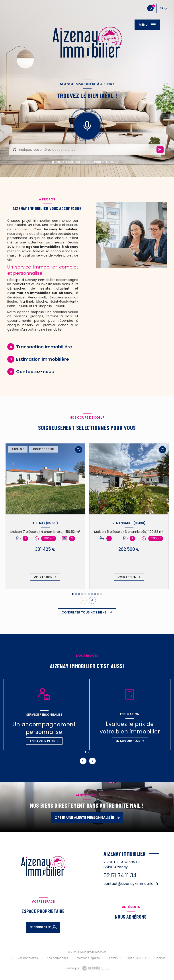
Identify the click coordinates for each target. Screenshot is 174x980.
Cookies (160, 958)
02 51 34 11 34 (120, 875)
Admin (113, 958)
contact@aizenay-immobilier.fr (131, 884)
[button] (92, 600)
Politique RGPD (136, 958)
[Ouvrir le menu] (147, 25)
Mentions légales (88, 958)
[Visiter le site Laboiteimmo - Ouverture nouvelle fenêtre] (95, 968)
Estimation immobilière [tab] (43, 359)
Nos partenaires (57, 958)
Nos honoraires (28, 958)
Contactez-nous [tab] (35, 372)
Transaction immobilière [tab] (44, 347)
